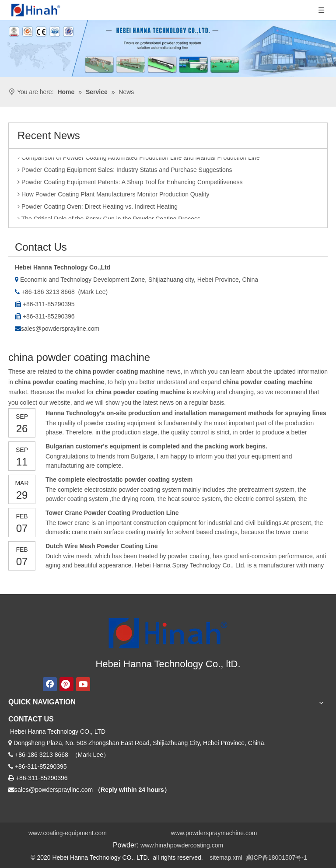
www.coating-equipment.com (68, 833)
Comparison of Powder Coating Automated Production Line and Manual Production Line (139, 159)
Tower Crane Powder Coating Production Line (112, 513)
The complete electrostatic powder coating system (119, 479)
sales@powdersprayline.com (60, 329)
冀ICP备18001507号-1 (276, 857)
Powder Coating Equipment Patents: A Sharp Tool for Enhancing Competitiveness (130, 184)
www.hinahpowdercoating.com (182, 845)
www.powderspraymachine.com (214, 833)
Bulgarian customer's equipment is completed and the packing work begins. (156, 446)
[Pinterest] (66, 684)
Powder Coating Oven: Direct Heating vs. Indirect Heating (98, 208)
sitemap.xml (226, 857)
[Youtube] (83, 684)
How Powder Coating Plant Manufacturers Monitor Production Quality (113, 196)
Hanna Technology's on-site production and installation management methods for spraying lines (186, 413)
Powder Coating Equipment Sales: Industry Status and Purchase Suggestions (125, 171)
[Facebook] (50, 684)
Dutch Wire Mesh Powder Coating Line (102, 546)
